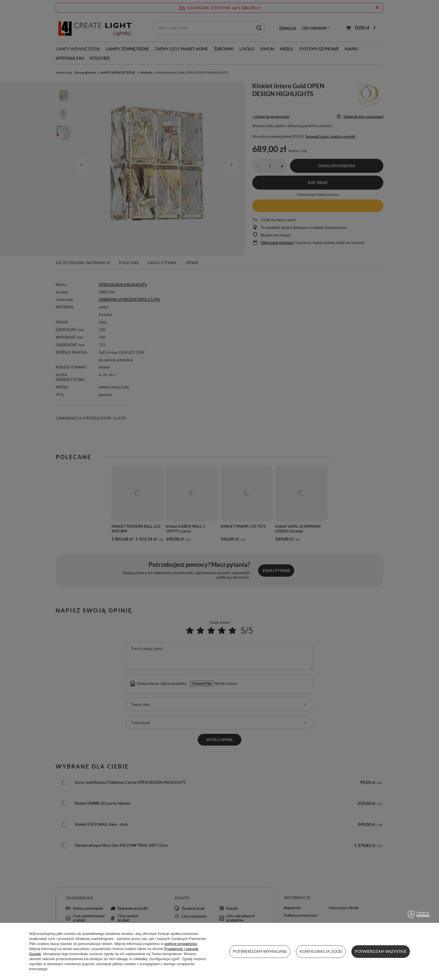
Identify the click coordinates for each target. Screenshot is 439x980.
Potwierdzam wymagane (260, 951)
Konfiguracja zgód (321, 951)
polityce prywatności (181, 944)
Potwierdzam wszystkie (381, 951)
